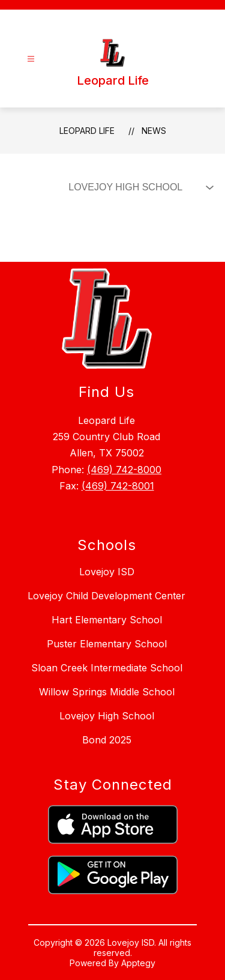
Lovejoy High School (107, 716)
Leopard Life (87, 131)
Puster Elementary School (107, 644)
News (154, 131)
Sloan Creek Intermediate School (107, 668)
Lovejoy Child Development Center (106, 596)
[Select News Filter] (139, 187)
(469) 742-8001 (118, 486)
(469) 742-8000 (124, 470)
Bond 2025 (107, 740)
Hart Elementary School (107, 620)
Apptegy (138, 963)
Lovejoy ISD (107, 572)
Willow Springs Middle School (107, 692)
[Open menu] (31, 59)
